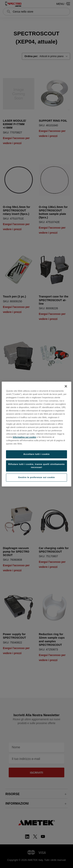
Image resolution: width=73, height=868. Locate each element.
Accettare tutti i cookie (37, 454)
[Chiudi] (66, 386)
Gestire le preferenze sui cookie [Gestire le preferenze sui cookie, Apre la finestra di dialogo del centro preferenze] (37, 477)
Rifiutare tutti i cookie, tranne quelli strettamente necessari (36, 466)
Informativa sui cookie (24, 437)
